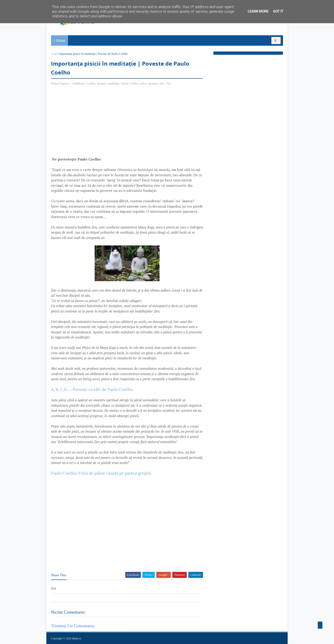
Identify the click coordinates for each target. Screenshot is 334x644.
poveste (153, 83)
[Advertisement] (90, 123)
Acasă (55, 54)
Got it (278, 11)
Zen (168, 83)
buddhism (79, 83)
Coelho (91, 83)
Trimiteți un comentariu (73, 626)
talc (162, 83)
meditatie (114, 83)
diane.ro (77, 638)
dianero (102, 83)
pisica (143, 83)
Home (61, 40)
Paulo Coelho (129, 83)
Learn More (258, 11)
